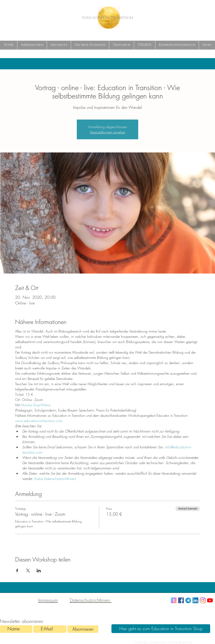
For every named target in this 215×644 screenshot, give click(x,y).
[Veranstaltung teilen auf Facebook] (17, 571)
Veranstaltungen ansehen (107, 132)
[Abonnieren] (83, 629)
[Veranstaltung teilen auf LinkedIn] (39, 571)
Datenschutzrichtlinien (91, 600)
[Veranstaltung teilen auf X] (28, 571)
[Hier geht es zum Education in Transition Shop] (161, 629)
